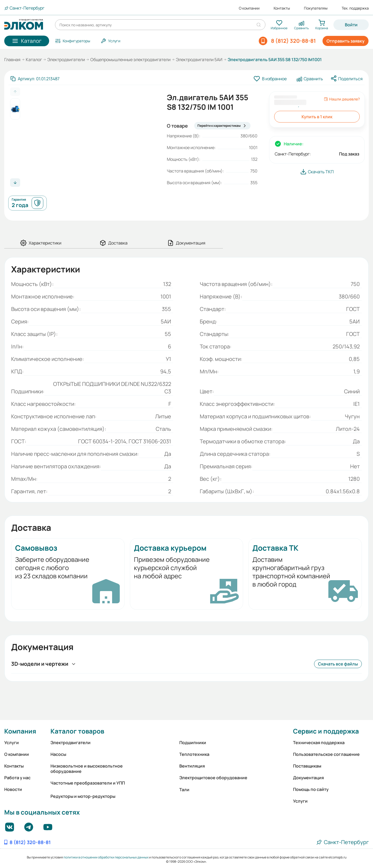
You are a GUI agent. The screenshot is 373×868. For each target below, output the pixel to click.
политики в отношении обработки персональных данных (106, 857)
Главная (12, 60)
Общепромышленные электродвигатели (130, 60)
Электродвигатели (66, 60)
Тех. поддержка (355, 8)
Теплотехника (194, 754)
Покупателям (316, 8)
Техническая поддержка (319, 743)
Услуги (12, 743)
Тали (184, 790)
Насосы (58, 754)
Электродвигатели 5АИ (199, 60)
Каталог (34, 60)
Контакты (282, 8)
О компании (249, 8)
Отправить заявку (346, 41)
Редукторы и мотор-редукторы (83, 796)
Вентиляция (192, 766)
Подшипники (193, 743)
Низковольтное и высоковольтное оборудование (87, 769)
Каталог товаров (77, 731)
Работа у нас (17, 778)
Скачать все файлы (338, 664)
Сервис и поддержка (326, 731)
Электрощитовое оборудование (213, 778)
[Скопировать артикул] (35, 79)
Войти (351, 25)
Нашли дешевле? (342, 99)
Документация (308, 778)
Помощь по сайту (311, 789)
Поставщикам (307, 766)
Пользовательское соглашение (326, 754)
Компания (20, 731)
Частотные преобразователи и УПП (88, 783)
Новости (13, 789)
